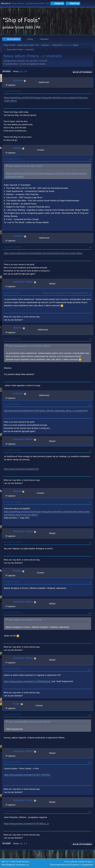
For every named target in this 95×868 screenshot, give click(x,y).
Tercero (17, 328)
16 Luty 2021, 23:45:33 (12, 404)
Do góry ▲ (89, 862)
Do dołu (7, 71)
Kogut (16, 704)
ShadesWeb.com (23, 865)
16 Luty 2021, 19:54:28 (12, 293)
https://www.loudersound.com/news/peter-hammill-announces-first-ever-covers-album (43, 253)
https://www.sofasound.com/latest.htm (21, 469)
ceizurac (18, 80)
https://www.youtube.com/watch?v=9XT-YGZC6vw (27, 775)
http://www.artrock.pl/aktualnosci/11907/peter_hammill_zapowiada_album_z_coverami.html (46, 411)
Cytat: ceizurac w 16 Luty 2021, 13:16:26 (25, 166)
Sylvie (75, 45)
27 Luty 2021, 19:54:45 (12, 811)
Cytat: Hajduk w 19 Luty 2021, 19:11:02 (25, 620)
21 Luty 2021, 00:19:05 (12, 714)
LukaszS (18, 236)
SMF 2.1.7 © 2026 (8, 862)
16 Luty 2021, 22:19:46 (12, 339)
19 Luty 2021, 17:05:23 (12, 542)
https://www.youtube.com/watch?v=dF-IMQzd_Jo (26, 823)
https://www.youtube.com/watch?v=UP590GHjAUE (27, 681)
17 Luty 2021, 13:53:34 (12, 450)
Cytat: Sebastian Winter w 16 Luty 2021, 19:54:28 (29, 346)
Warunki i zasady (78, 862)
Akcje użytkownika (82, 72)
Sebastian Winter (23, 282)
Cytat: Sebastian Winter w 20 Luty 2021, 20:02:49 (29, 722)
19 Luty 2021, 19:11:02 (12, 582)
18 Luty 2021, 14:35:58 (12, 502)
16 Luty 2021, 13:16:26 (12, 91)
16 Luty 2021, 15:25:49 (12, 247)
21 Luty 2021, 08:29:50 (12, 762)
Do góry (7, 844)
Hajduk (17, 148)
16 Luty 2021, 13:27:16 (12, 159)
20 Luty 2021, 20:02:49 (12, 669)
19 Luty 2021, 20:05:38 (12, 612)
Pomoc (67, 862)
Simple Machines (23, 862)
